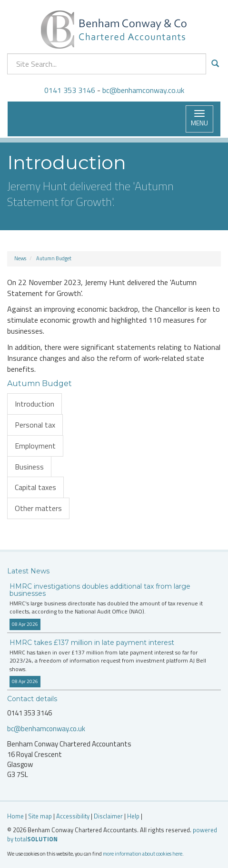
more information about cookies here (143, 853)
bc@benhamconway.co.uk (143, 90)
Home (15, 816)
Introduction (35, 404)
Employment (35, 446)
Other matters (38, 508)
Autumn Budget (54, 258)
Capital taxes (35, 487)
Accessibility (73, 816)
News (20, 258)
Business (29, 467)
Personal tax (35, 425)
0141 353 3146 (70, 90)
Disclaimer (108, 816)
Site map (40, 816)
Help (133, 816)
